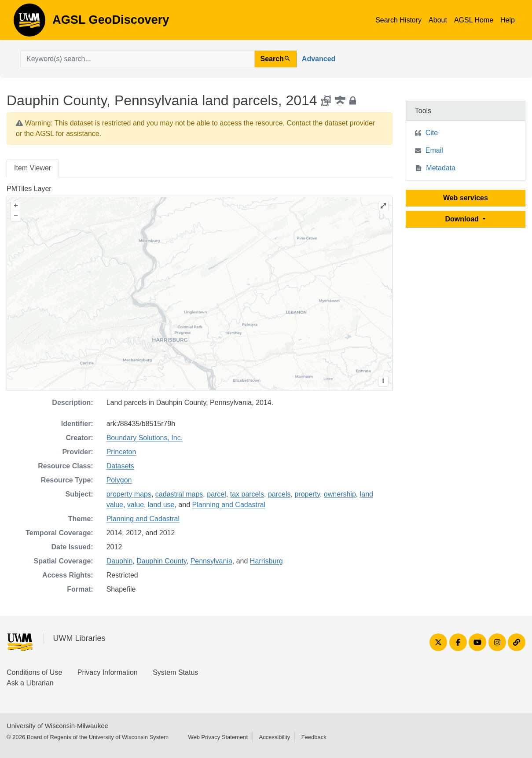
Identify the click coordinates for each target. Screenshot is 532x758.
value (136, 505)
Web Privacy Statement (218, 737)
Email (434, 150)
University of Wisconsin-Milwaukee (57, 726)
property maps (129, 494)
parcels (279, 494)
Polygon (119, 480)
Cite (432, 133)
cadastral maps (179, 494)
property (307, 494)
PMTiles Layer (29, 189)
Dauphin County (161, 561)
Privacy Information (108, 672)
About (438, 20)
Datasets (120, 466)
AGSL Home (474, 20)
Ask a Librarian (30, 683)
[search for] (138, 59)
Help (508, 20)
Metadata (441, 168)
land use (161, 505)
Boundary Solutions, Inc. (145, 438)
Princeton (121, 452)
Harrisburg (266, 561)
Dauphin (120, 561)
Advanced (319, 59)
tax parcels (247, 494)
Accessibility (274, 737)
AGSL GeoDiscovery (29, 23)
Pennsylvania (211, 561)
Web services (466, 198)
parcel (216, 494)
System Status (175, 672)
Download (463, 219)
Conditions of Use (34, 672)
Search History (398, 20)
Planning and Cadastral (229, 505)
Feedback (314, 737)
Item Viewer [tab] (33, 168)
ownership (340, 494)
